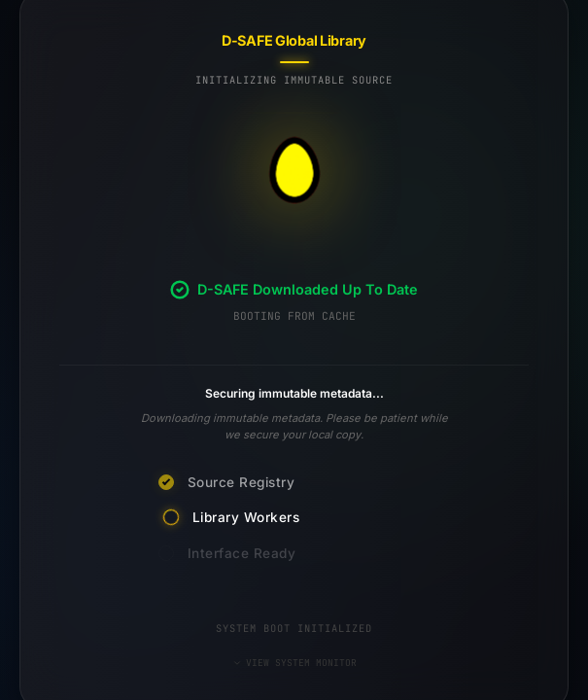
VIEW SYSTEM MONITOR (294, 663)
